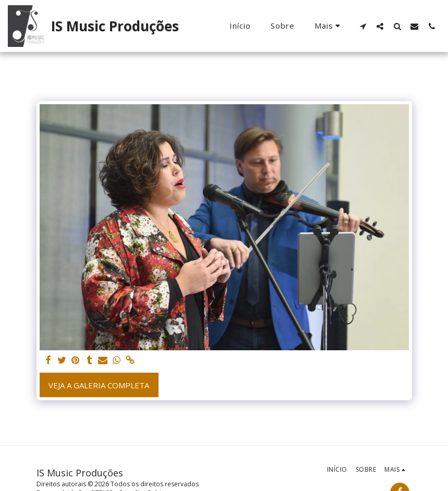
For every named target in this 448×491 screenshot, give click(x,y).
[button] (363, 26)
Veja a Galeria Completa (99, 385)
